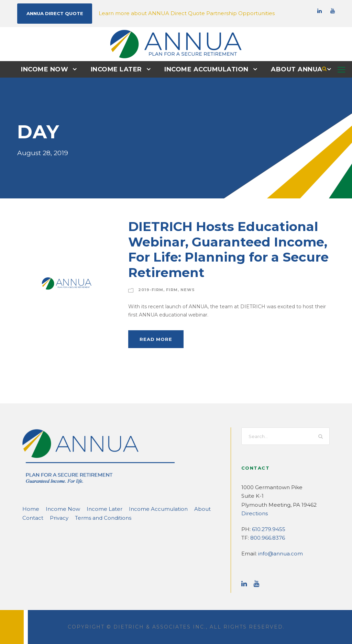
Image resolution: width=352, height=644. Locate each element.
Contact (199, 509)
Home (29, 509)
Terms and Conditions (71, 517)
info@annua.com (277, 553)
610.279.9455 (267, 529)
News (183, 289)
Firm (169, 289)
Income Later (119, 69)
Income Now (50, 69)
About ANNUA (291, 69)
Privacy (31, 517)
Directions (253, 513)
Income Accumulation (205, 69)
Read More (155, 339)
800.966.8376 (266, 537)
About (177, 509)
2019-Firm (149, 289)
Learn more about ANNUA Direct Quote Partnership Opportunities (169, 13)
